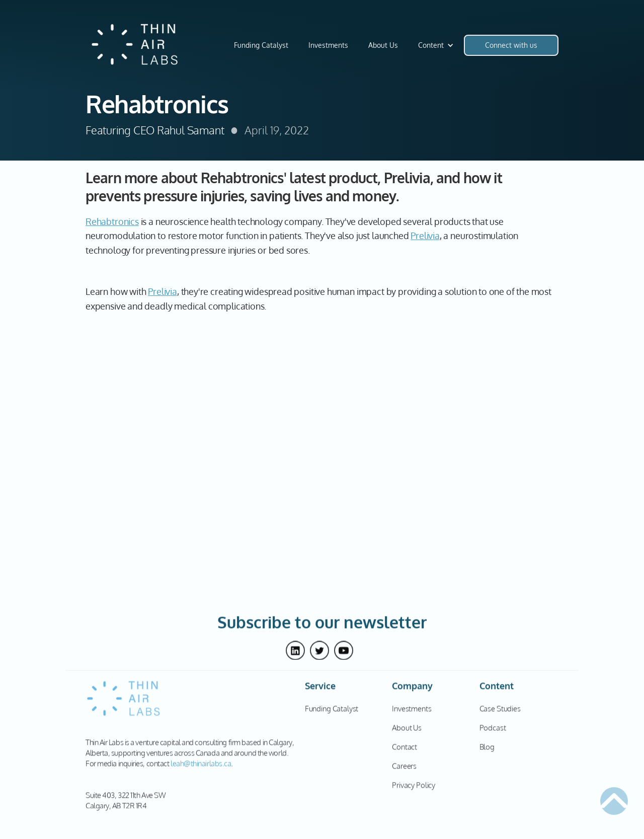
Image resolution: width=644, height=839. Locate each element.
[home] (136, 45)
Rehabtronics (112, 221)
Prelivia (425, 236)
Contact (405, 751)
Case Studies (500, 713)
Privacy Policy (414, 789)
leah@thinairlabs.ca (201, 768)
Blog (487, 751)
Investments (328, 45)
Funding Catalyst (261, 45)
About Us (383, 45)
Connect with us (511, 45)
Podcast (493, 732)
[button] (436, 45)
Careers (404, 770)
